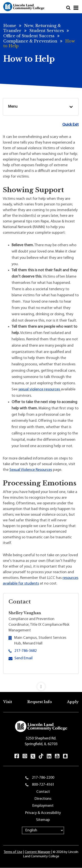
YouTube (57, 756)
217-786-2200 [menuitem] (43, 778)
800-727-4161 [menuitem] (43, 785)
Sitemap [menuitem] (43, 820)
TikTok (41, 756)
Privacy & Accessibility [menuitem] (43, 813)
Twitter (33, 756)
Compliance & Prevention (30, 41)
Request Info (40, 702)
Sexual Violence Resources (31, 470)
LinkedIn (49, 756)
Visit (8, 702)
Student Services (47, 31)
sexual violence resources (40, 389)
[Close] (76, 8)
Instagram (25, 756)
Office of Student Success (29, 36)
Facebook (17, 756)
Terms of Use (13, 852)
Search (68, 8)
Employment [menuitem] (43, 806)
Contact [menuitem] (43, 792)
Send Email (24, 658)
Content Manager (38, 852)
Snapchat (65, 756)
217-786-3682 (26, 651)
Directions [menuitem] (43, 799)
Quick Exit (71, 125)
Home (10, 26)
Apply (73, 702)
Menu (13, 107)
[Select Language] (43, 830)
